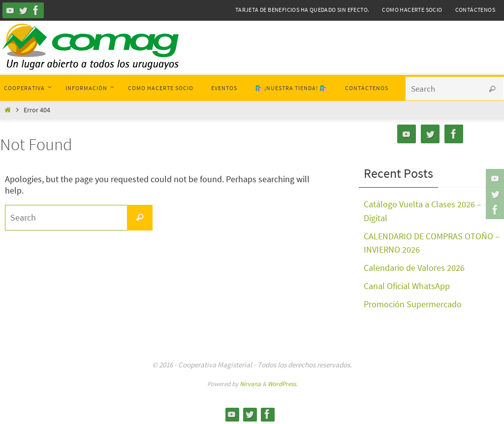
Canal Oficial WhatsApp (407, 284)
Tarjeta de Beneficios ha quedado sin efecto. (302, 10)
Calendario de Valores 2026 (414, 266)
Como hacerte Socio (412, 10)
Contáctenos (475, 10)
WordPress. (283, 381)
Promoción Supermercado (413, 302)
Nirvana (250, 381)
